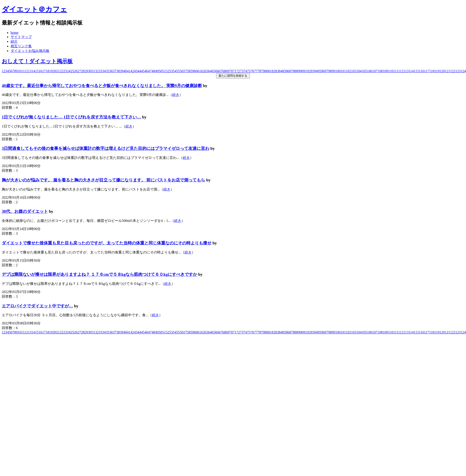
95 (319, 71)
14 (33, 71)
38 (118, 71)
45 (143, 71)
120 (442, 71)
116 (421, 71)
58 (189, 71)
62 (203, 71)
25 (72, 71)
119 (437, 71)
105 (364, 71)
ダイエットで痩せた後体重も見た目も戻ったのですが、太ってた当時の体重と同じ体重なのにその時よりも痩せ (107, 243)
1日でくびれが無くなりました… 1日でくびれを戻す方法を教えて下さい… (71, 117)
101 (343, 71)
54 (175, 71)
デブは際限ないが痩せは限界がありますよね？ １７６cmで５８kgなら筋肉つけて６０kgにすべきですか (99, 274)
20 (55, 71)
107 (375, 71)
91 (305, 71)
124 (463, 71)
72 (238, 71)
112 (401, 71)
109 (385, 71)
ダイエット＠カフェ (34, 9)
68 (224, 71)
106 (370, 71)
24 (69, 71)
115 (416, 71)
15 (37, 71)
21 (58, 71)
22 (62, 71)
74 (245, 71)
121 (447, 71)
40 (125, 71)
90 (302, 71)
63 (206, 71)
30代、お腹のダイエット (25, 211)
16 (40, 71)
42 (132, 71)
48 (153, 71)
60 (196, 71)
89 (298, 71)
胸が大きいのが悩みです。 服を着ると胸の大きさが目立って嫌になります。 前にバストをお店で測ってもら (103, 180)
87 (291, 71)
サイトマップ (21, 37)
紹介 (14, 41)
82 (274, 71)
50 (160, 71)
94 (316, 71)
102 (348, 71)
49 (157, 71)
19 (51, 71)
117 (427, 71)
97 (326, 71)
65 (213, 71)
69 (228, 71)
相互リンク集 (21, 46)
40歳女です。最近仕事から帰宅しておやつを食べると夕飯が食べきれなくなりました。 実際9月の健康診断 (102, 86)
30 (90, 71)
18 (47, 71)
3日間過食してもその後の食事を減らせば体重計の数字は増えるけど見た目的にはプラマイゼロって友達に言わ (106, 148)
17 (44, 71)
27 (79, 71)
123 (458, 71)
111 (396, 71)
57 (185, 71)
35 (108, 71)
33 (100, 71)
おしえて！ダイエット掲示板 (37, 61)
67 (221, 71)
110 (391, 71)
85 (284, 71)
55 (178, 71)
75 (249, 71)
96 (323, 71)
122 (453, 71)
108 (380, 71)
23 (65, 71)
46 (146, 71)
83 (277, 71)
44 (139, 71)
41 (129, 71)
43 (136, 71)
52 (168, 71)
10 (19, 71)
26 (76, 71)
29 (86, 71)
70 (231, 71)
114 (411, 71)
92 (309, 71)
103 (354, 71)
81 (270, 71)
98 (330, 71)
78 (259, 71)
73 (242, 71)
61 (199, 71)
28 (83, 71)
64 (210, 71)
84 (281, 71)
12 (26, 71)
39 (122, 71)
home (15, 33)
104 (359, 71)
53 (171, 71)
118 (432, 71)
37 (115, 71)
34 (104, 71)
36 (111, 71)
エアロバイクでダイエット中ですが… (37, 306)
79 (263, 71)
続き (176, 95)
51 (164, 71)
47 (150, 71)
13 (30, 71)
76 (252, 71)
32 (97, 71)
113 (406, 71)
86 (288, 71)
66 (217, 71)
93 (312, 71)
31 (93, 71)
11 (23, 71)
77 (256, 71)
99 (334, 71)
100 (338, 71)
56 (182, 71)
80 (266, 71)
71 (235, 71)
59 (192, 71)
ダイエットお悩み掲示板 (30, 51)
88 (295, 71)
